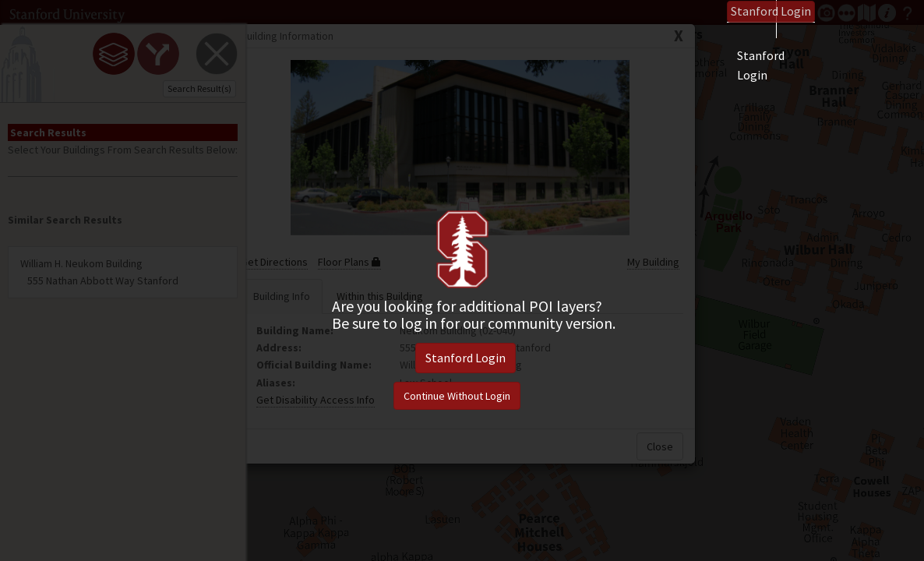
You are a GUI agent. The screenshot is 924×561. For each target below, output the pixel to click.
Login (771, 11)
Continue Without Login (457, 396)
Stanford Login (466, 358)
